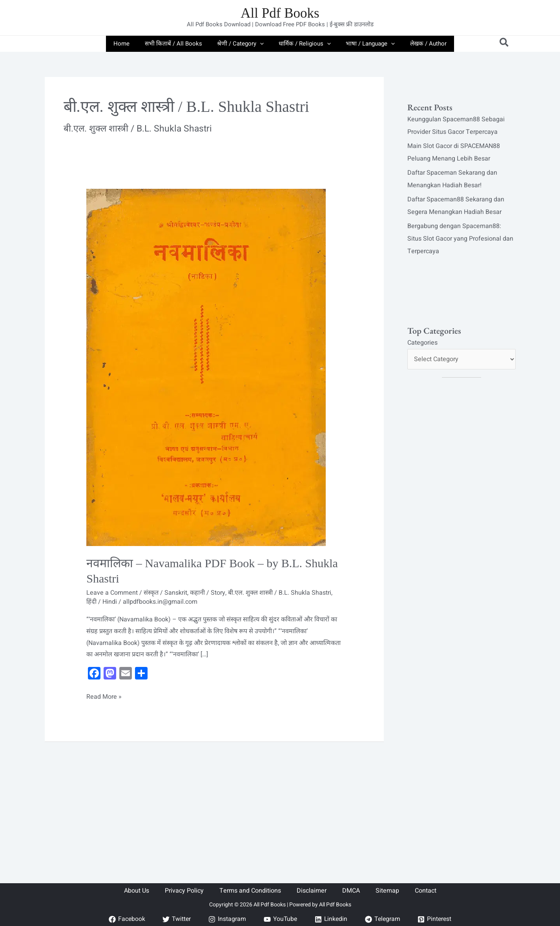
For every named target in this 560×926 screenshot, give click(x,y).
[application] (262, 44)
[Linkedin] (331, 919)
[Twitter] (175, 919)
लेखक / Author (420, 44)
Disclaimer (312, 891)
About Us (137, 891)
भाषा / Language (366, 44)
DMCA (351, 891)
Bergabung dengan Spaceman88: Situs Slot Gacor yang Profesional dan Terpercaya (460, 239)
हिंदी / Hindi (102, 602)
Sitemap (387, 891)
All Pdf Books (280, 13)
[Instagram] (226, 919)
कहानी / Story (208, 593)
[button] (504, 44)
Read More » (104, 696)
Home (130, 44)
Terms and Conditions (250, 891)
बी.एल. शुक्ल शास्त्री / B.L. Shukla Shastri (280, 593)
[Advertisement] (214, 800)
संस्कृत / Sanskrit (165, 593)
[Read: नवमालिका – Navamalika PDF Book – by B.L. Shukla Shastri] (206, 367)
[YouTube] (280, 919)
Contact (426, 891)
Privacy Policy (184, 891)
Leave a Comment (112, 593)
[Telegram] (383, 919)
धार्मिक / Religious (303, 44)
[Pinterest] (437, 919)
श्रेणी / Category (242, 44)
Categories (422, 343)
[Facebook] (125, 919)
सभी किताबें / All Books (178, 44)
